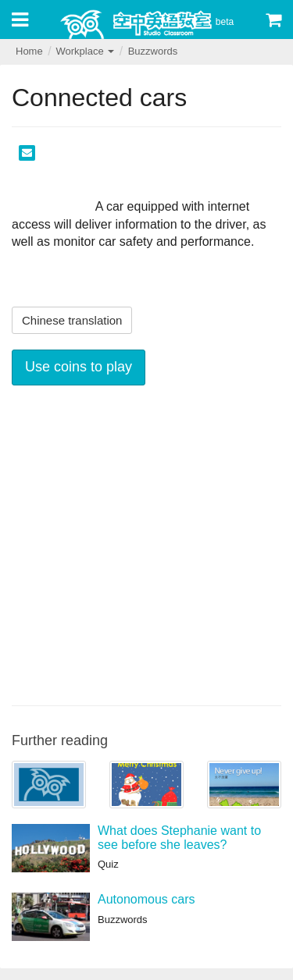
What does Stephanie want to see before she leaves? (179, 838)
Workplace (85, 51)
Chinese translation (72, 320)
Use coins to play (79, 367)
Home (29, 51)
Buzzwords (153, 51)
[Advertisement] (146, 543)
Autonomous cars (146, 899)
